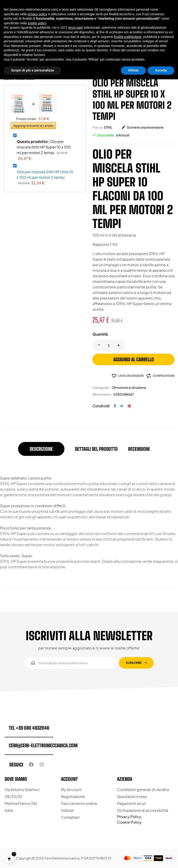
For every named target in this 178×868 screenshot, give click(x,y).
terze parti (76, 28)
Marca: (98, 127)
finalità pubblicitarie (128, 37)
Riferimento (102, 394)
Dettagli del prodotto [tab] (96, 449)
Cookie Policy (129, 822)
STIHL (108, 127)
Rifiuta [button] (133, 70)
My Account (71, 789)
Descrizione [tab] (41, 449)
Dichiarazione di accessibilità (143, 810)
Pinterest (129, 406)
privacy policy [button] (38, 14)
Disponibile (106, 135)
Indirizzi (67, 810)
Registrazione (73, 796)
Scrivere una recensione (143, 127)
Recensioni (139, 449)
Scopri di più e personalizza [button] (32, 70)
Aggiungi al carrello (134, 359)
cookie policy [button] (37, 23)
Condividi (115, 406)
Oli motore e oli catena (129, 387)
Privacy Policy (129, 817)
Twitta (122, 406)
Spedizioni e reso (132, 796)
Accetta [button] (161, 70)
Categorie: (101, 387)
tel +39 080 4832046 (29, 728)
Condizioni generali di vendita (143, 789)
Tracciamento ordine (79, 803)
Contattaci (70, 817)
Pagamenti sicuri (132, 803)
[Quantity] (109, 346)
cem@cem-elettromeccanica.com (43, 745)
